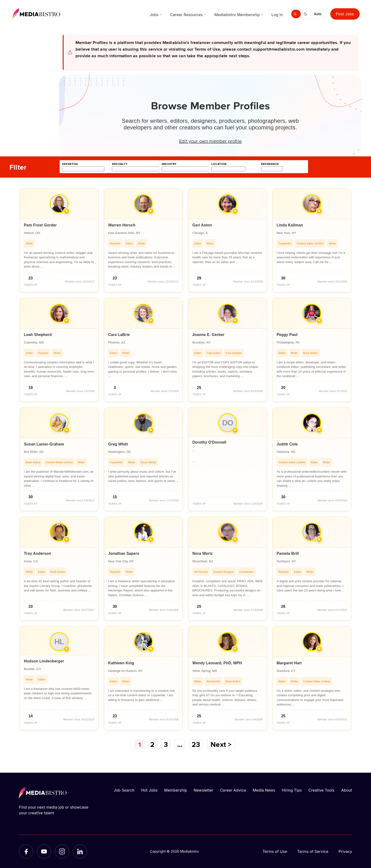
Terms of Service (313, 851)
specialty (120, 164)
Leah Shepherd (38, 335)
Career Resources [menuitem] (186, 15)
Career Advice (233, 790)
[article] (59, 240)
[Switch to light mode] (296, 14)
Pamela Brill (288, 553)
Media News (264, 790)
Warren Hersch (122, 225)
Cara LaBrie (119, 335)
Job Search (124, 790)
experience (270, 164)
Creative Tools (321, 790)
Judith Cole (287, 444)
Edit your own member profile (210, 141)
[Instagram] (62, 851)
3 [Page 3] (166, 744)
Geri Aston (202, 225)
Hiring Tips (292, 790)
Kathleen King (121, 663)
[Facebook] (26, 851)
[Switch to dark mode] (306, 14)
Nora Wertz (203, 553)
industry (169, 164)
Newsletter (203, 790)
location (219, 164)
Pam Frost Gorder (40, 225)
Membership (176, 790)
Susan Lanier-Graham (44, 444)
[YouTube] (44, 851)
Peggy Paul (287, 335)
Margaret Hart (289, 663)
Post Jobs (345, 14)
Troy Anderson (38, 553)
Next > (221, 744)
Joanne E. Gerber (208, 335)
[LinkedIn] (80, 851)
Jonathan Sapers (124, 553)
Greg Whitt (118, 444)
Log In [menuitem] (277, 15)
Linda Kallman (290, 225)
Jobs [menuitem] (154, 15)
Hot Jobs (149, 790)
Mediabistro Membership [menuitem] (237, 15)
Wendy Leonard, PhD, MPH (217, 663)
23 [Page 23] (196, 744)
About (347, 790)
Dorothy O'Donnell (209, 442)
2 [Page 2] (152, 744)
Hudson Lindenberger (44, 661)
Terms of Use (275, 851)
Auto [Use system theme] (318, 14)
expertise (70, 164)
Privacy (345, 851)
